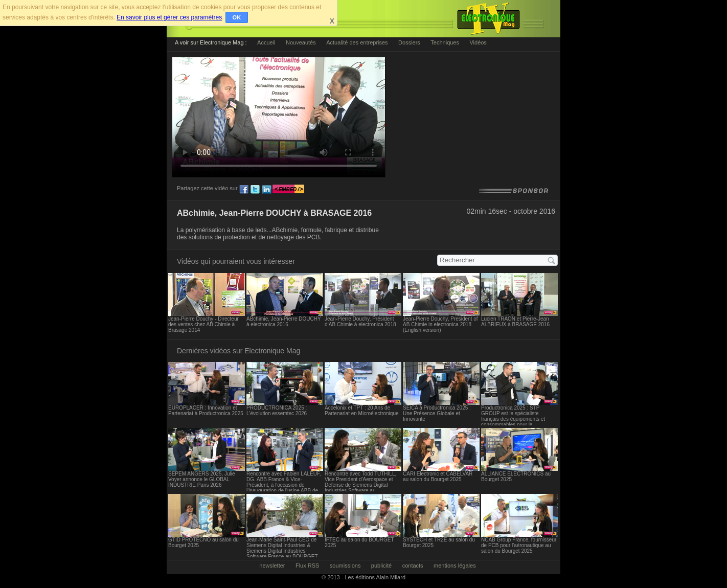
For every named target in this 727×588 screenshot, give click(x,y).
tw (255, 190)
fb (244, 190)
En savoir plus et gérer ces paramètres (169, 17)
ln (266, 190)
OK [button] (237, 17)
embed (288, 190)
